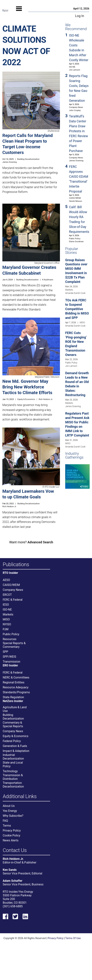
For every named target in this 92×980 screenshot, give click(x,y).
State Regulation (13, 697)
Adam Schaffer (13, 881)
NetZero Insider (13, 701)
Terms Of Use (73, 938)
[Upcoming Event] (77, 476)
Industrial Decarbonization (13, 757)
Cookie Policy (11, 835)
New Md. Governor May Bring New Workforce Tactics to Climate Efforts (27, 387)
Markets (69, 290)
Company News (76, 107)
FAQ (5, 821)
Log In (80, 16)
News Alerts (11, 840)
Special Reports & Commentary (14, 645)
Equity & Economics (26, 399)
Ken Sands (10, 870)
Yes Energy (10, 811)
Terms (7, 826)
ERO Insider (10, 666)
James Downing (10, 162)
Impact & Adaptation (16, 751)
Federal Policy (12, 741)
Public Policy (75, 239)
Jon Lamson (75, 70)
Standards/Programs (16, 692)
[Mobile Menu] (19, 12)
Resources (10, 639)
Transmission (11, 662)
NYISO (7, 624)
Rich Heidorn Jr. (46, 399)
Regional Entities (14, 682)
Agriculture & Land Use (15, 709)
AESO (6, 580)
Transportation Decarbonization (13, 785)
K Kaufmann (48, 280)
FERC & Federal (13, 600)
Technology (10, 771)
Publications (16, 565)
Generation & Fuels (15, 746)
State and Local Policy (13, 764)
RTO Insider (10, 573)
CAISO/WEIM (75, 198)
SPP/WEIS (9, 657)
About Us (9, 806)
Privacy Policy (12, 831)
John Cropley (75, 110)
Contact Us (15, 850)
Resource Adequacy (16, 687)
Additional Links (20, 797)
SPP (5, 652)
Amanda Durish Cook (75, 293)
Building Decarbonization (28, 159)
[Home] (5, 11)
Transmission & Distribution (13, 777)
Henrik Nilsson (76, 201)
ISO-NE (72, 67)
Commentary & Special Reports (13, 724)
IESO (6, 605)
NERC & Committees (16, 677)
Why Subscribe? (13, 816)
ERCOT (7, 595)
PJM (6, 629)
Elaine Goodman (76, 242)
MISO (82, 323)
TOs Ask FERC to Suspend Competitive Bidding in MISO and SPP (77, 309)
